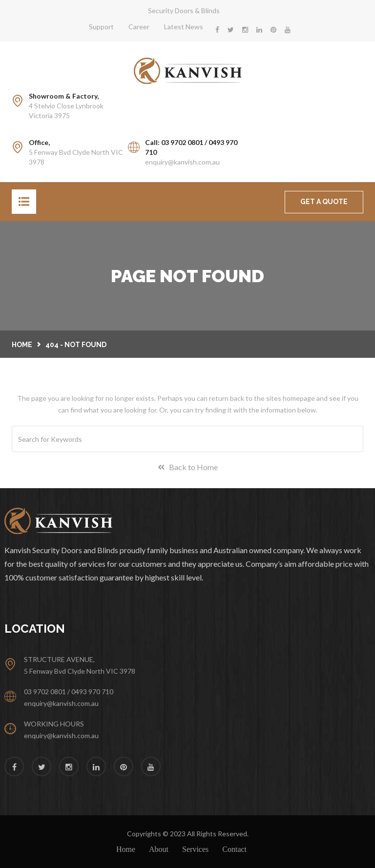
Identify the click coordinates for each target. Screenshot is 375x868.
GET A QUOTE (324, 202)
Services (195, 849)
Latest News (184, 27)
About (159, 849)
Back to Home (188, 467)
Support (101, 27)
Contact (234, 849)
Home (22, 345)
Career (139, 27)
